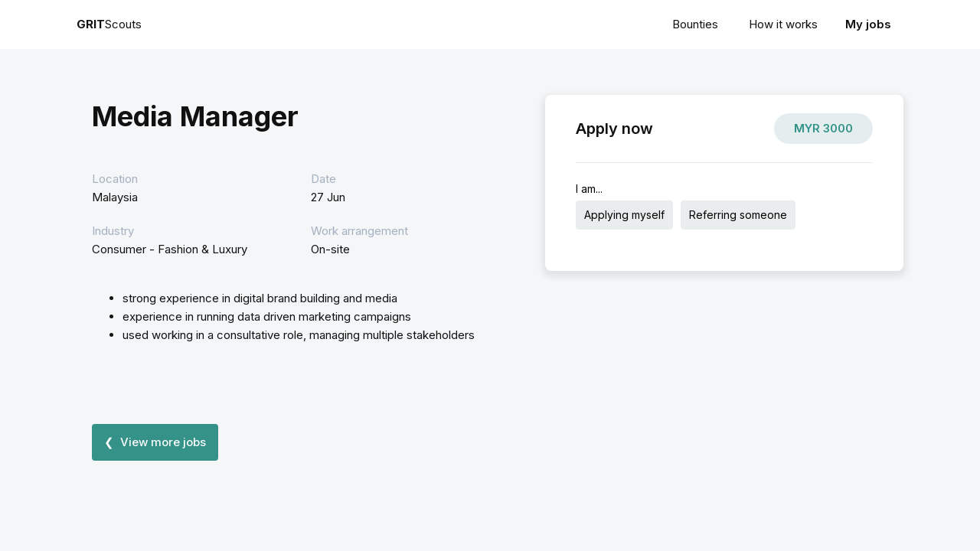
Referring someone (738, 215)
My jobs (868, 24)
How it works (783, 24)
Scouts (109, 24)
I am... (589, 189)
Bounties (695, 24)
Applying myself (624, 215)
